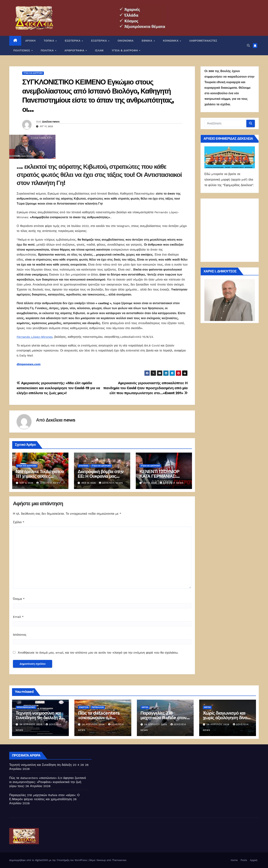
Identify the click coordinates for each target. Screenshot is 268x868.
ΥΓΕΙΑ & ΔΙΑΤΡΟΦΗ (125, 50)
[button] (248, 46)
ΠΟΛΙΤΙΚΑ (48, 50)
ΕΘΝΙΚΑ (147, 41)
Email (18, 617)
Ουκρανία (84, 466)
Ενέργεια (84, 707)
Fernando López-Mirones (35, 337)
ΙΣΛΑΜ (99, 50)
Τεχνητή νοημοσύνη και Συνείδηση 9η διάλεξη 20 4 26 (40, 718)
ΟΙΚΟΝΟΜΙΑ (126, 41)
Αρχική (254, 860)
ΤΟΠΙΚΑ (49, 41)
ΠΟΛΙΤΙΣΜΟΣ (22, 50)
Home (234, 860)
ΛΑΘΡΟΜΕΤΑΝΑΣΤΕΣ (203, 41)
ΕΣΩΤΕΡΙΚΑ (73, 41)
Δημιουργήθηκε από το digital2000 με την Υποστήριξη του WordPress (49, 860)
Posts (244, 860)
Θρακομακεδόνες (26, 707)
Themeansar (119, 860)
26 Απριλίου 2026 (31, 724)
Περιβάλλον (98, 707)
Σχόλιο (19, 522)
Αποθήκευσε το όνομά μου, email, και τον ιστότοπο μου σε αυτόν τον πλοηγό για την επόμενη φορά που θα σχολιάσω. (98, 653)
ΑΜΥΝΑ (145, 707)
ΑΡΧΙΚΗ (31, 41)
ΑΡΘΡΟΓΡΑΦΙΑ (75, 50)
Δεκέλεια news (51, 122)
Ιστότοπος (20, 635)
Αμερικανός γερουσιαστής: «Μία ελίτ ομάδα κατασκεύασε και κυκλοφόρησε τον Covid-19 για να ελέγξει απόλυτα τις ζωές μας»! (58, 388)
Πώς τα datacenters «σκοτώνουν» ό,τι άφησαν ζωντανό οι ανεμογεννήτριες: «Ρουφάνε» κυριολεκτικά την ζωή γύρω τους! (48, 782)
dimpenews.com (29, 364)
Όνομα (19, 599)
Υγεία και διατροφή (33, 73)
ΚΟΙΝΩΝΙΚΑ (171, 41)
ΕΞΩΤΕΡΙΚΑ (100, 41)
